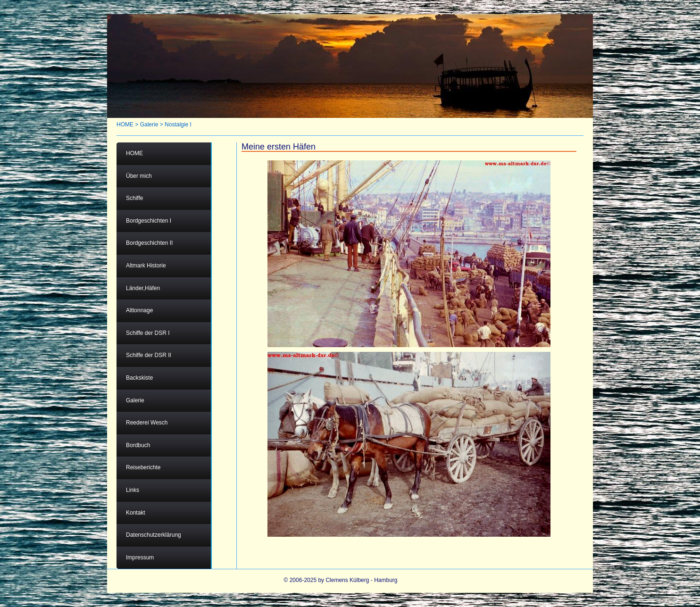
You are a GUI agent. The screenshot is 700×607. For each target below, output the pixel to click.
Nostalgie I (178, 125)
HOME (125, 125)
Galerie (149, 125)
